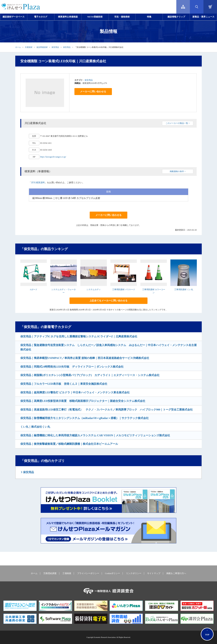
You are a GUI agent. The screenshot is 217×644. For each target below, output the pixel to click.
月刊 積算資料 (38, 183)
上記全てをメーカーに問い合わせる (108, 301)
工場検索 (67, 573)
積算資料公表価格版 (68, 17)
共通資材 (29, 47)
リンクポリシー (134, 573)
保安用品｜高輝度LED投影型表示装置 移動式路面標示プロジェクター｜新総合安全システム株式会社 (83, 401)
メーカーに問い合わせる (93, 92)
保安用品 (55, 47)
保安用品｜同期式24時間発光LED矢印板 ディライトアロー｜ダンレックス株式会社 (72, 367)
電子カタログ (41, 17)
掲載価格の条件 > (178, 171)
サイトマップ (154, 573)
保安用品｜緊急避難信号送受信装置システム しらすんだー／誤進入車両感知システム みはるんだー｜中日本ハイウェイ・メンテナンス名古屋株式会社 (108, 347)
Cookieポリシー (112, 573)
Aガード (34, 290)
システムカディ (94, 290)
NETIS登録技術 (95, 17)
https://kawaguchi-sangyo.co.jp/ (53, 157)
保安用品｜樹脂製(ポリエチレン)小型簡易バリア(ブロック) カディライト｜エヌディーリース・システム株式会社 (90, 375)
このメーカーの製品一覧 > (178, 123)
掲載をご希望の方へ (176, 573)
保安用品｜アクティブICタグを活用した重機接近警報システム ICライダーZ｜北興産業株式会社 (79, 336)
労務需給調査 (50, 573)
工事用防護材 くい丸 (184, 290)
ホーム (18, 47)
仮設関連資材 (42, 47)
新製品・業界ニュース (203, 17)
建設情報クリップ (176, 17)
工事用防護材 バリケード (124, 290)
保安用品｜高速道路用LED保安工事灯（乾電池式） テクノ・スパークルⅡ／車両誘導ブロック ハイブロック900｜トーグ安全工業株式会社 (107, 410)
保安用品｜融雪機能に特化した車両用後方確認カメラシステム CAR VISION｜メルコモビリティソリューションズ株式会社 (95, 435)
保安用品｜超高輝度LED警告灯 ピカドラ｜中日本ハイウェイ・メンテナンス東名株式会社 (75, 392)
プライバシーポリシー (88, 573)
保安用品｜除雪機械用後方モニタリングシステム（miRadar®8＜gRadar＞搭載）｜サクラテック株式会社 (85, 418)
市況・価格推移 (122, 17)
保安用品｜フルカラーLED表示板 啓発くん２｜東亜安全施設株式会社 (64, 384)
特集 (149, 17)
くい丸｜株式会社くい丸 (35, 427)
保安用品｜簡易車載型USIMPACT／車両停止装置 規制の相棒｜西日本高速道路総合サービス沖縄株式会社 (85, 358)
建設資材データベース (14, 17)
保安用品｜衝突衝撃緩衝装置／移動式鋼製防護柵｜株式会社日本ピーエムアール (69, 444)
